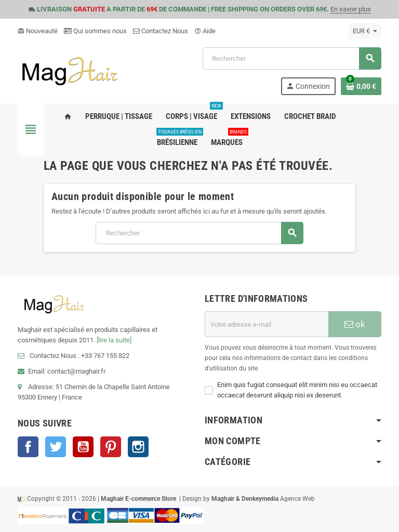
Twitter (56, 447)
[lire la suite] (114, 340)
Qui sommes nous (95, 31)
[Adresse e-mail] (267, 324)
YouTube (83, 447)
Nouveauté (38, 31)
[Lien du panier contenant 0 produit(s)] (361, 86)
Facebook (28, 447)
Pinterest (111, 447)
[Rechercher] (292, 58)
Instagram (138, 447)
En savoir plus (351, 9)
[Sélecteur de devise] (365, 31)
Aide (205, 31)
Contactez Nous (161, 31)
